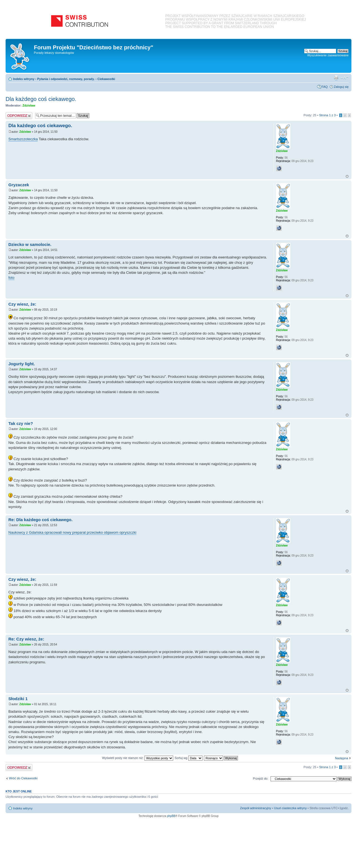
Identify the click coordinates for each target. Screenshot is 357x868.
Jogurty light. (22, 364)
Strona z (327, 115)
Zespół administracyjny (256, 808)
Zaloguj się (341, 87)
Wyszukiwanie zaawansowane (328, 55)
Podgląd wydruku (336, 78)
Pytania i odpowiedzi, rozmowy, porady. (66, 79)
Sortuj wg (189, 758)
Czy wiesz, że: (22, 304)
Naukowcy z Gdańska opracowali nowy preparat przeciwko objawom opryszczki (72, 532)
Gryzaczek (19, 185)
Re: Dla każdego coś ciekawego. (40, 520)
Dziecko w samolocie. (30, 244)
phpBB (171, 816)
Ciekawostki (106, 79)
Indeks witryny (24, 79)
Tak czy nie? (21, 423)
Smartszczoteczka (23, 139)
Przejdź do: (261, 778)
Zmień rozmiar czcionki (345, 78)
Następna (342, 758)
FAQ (325, 87)
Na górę (347, 176)
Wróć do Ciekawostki (23, 778)
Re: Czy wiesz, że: (26, 639)
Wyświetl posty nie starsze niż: (138, 758)
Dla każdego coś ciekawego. (41, 99)
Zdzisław (29, 105)
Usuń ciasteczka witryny (290, 808)
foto (11, 278)
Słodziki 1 (18, 699)
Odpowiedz (19, 116)
